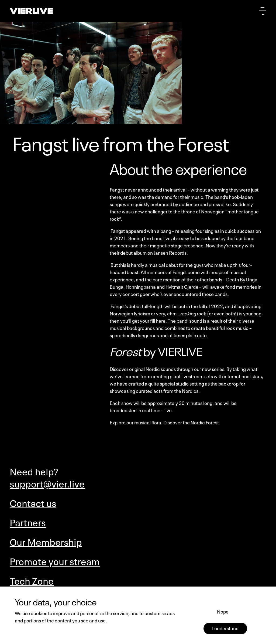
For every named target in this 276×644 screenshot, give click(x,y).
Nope (223, 611)
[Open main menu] (263, 11)
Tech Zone (32, 580)
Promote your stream (55, 560)
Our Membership (46, 541)
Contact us (33, 502)
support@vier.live (47, 483)
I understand (225, 628)
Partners (28, 522)
